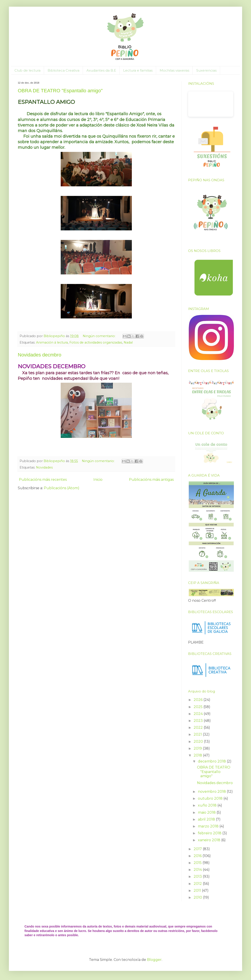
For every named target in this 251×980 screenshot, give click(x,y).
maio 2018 (207, 812)
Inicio (98, 480)
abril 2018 (207, 819)
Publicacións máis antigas (151, 480)
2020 (199, 742)
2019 (198, 748)
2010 (198, 897)
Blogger (154, 960)
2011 (198, 890)
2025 (199, 707)
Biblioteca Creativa (63, 70)
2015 (198, 863)
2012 (198, 884)
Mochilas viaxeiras (174, 70)
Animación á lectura (52, 342)
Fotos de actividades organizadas (96, 342)
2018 (198, 755)
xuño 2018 (208, 805)
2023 (199, 721)
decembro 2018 (212, 761)
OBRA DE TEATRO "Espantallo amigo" (60, 91)
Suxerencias (206, 70)
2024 (199, 714)
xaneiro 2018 (210, 840)
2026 (199, 700)
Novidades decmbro (40, 355)
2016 (198, 856)
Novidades (44, 467)
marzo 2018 (209, 826)
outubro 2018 (211, 798)
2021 (198, 734)
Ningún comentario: (99, 336)
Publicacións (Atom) (62, 488)
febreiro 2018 (210, 833)
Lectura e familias (138, 70)
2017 (198, 849)
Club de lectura (27, 70)
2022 (199, 727)
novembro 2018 (212, 792)
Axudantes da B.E (101, 70)
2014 (198, 870)
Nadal (128, 342)
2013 (198, 876)
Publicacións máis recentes (43, 480)
